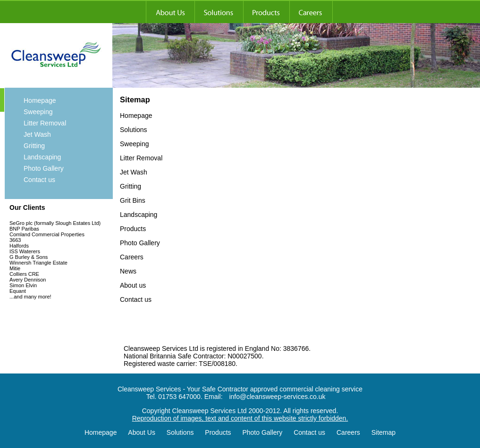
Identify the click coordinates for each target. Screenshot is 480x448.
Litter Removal (45, 123)
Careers (348, 432)
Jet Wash (37, 134)
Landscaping (42, 157)
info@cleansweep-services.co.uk (277, 397)
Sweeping (38, 112)
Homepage (40, 100)
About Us (142, 432)
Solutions (180, 432)
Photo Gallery (44, 168)
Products (218, 432)
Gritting (34, 146)
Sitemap (383, 432)
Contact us (39, 180)
